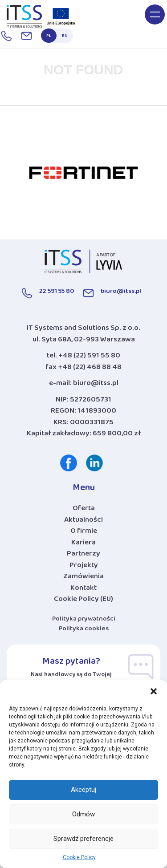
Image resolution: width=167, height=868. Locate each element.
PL (49, 37)
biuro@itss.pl (96, 385)
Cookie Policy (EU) (83, 601)
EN (65, 37)
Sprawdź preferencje (83, 839)
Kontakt (83, 590)
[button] (154, 691)
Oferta (84, 510)
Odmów (83, 814)
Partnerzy (83, 556)
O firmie (84, 533)
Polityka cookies (84, 630)
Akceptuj (83, 790)
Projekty (84, 567)
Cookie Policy (79, 857)
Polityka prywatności (84, 620)
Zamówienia (83, 578)
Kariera (83, 544)
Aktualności (83, 522)
